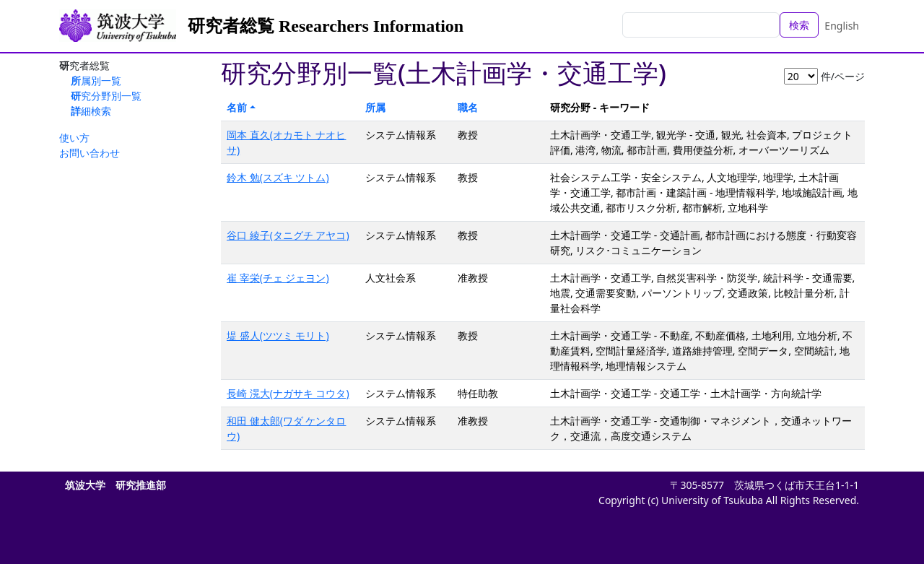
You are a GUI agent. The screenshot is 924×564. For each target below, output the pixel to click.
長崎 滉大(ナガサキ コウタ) (288, 393)
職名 (468, 107)
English (842, 26)
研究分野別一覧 (106, 96)
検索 (799, 25)
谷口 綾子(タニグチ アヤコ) (288, 235)
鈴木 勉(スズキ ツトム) (278, 177)
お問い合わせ (90, 153)
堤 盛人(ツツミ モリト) (278, 335)
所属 (375, 107)
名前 (237, 107)
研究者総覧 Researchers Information (326, 26)
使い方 (74, 138)
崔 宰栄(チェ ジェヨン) (278, 278)
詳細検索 (91, 111)
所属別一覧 (96, 81)
